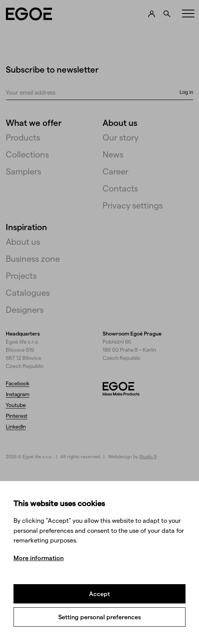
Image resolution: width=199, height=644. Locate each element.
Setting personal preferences (99, 617)
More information (39, 558)
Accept (99, 594)
